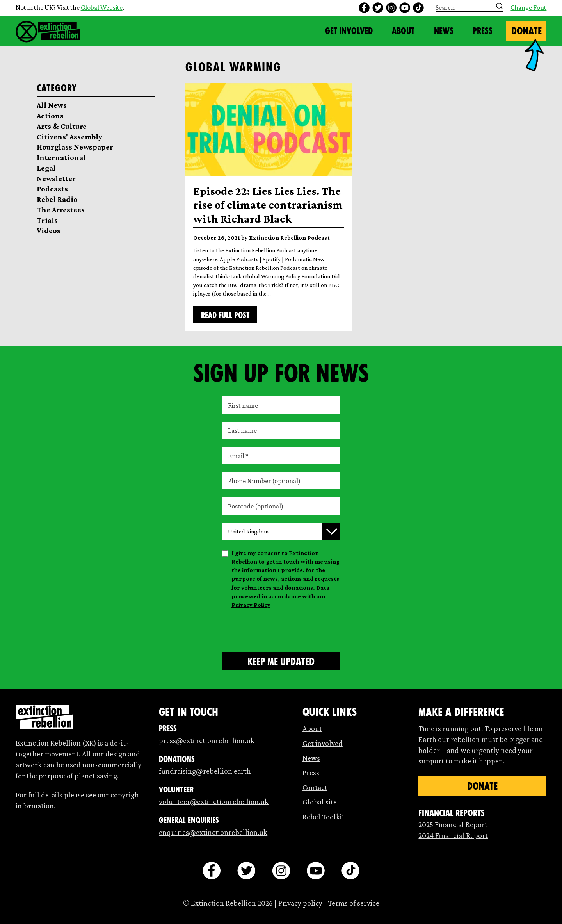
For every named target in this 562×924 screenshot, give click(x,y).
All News (52, 105)
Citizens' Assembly (69, 137)
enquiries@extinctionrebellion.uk (213, 832)
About (403, 31)
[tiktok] (418, 8)
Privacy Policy (251, 605)
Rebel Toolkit (324, 817)
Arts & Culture (62, 126)
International (61, 157)
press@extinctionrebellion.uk (207, 740)
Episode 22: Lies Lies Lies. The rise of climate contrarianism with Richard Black (268, 205)
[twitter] (378, 8)
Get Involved (349, 31)
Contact (315, 787)
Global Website (102, 7)
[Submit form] (281, 661)
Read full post (225, 315)
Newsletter (56, 178)
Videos (49, 230)
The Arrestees (61, 210)
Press (483, 31)
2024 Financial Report (453, 835)
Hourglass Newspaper (75, 147)
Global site (320, 802)
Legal (46, 168)
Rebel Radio (57, 199)
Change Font (528, 8)
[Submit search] (500, 6)
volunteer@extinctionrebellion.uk (214, 801)
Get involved (323, 743)
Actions (50, 116)
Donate (526, 31)
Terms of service (354, 903)
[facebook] (364, 8)
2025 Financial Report (453, 824)
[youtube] (405, 8)
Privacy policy (300, 903)
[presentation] (281, 629)
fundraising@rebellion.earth (205, 771)
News (444, 31)
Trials (47, 220)
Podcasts (52, 189)
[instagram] (391, 8)
